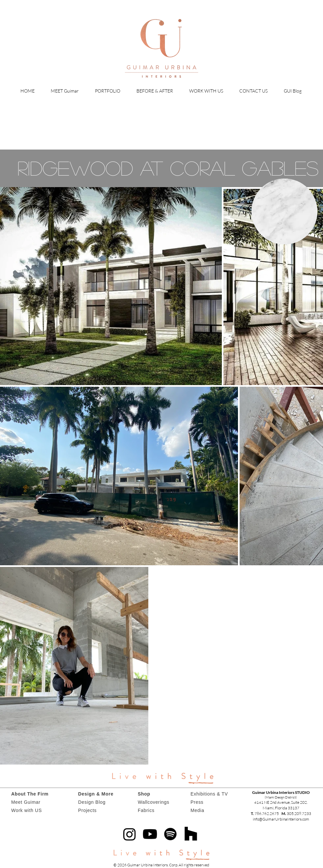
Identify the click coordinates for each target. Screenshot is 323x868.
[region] (284, 212)
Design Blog (92, 802)
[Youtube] (150, 834)
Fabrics (146, 810)
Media (197, 810)
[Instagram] (130, 834)
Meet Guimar (26, 802)
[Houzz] (191, 834)
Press (197, 802)
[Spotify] (170, 834)
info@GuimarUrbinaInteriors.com (281, 819)
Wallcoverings (154, 802)
